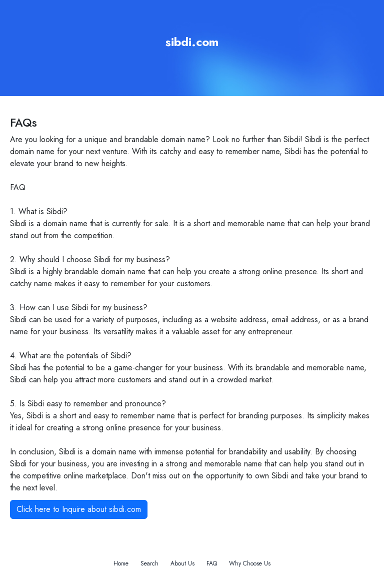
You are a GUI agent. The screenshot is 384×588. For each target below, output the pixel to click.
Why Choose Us (250, 563)
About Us (182, 563)
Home (121, 563)
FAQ (212, 563)
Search (149, 563)
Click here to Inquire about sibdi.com (79, 509)
